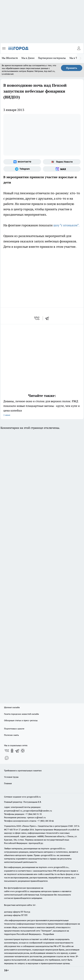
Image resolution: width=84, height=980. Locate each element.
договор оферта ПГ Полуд (17, 912)
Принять (72, 68)
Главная (8, 783)
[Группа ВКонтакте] (22, 162)
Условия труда (11, 777)
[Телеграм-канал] (22, 169)
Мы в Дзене (28, 58)
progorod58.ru (58, 848)
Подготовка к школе (14, 729)
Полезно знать (11, 735)
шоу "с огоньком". (66, 225)
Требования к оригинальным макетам (23, 770)
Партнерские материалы (52, 58)
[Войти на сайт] (79, 48)
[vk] (37, 318)
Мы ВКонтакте (10, 58)
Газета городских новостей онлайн (21, 714)
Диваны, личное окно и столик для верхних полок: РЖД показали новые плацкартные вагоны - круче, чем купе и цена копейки (42, 408)
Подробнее (49, 934)
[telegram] (48, 318)
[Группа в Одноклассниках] (12, 751)
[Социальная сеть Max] (62, 169)
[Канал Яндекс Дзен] (23, 751)
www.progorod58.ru (31, 797)
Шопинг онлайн (12, 707)
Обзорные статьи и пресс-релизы (21, 720)
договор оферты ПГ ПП (16, 915)
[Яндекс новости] (62, 162)
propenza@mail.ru (13, 811)
